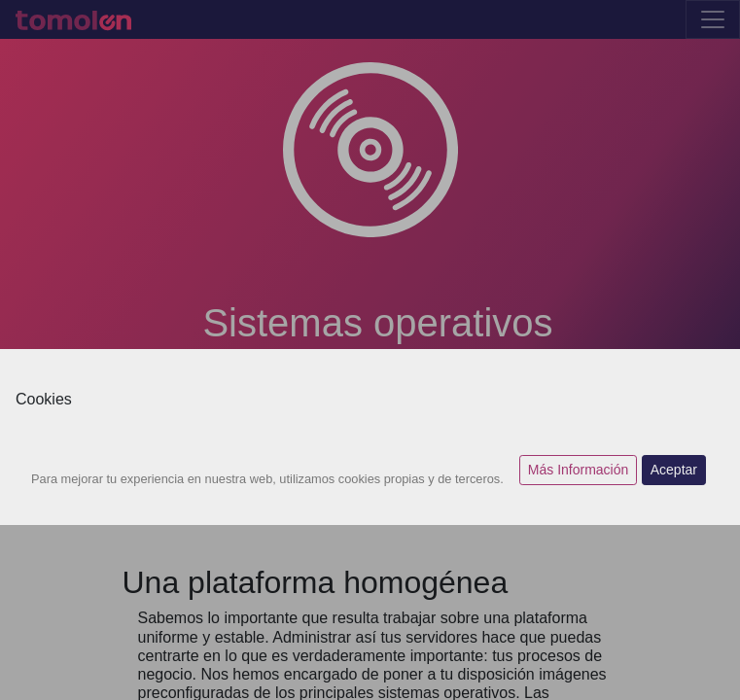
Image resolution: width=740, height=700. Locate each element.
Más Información (578, 470)
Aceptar (674, 470)
